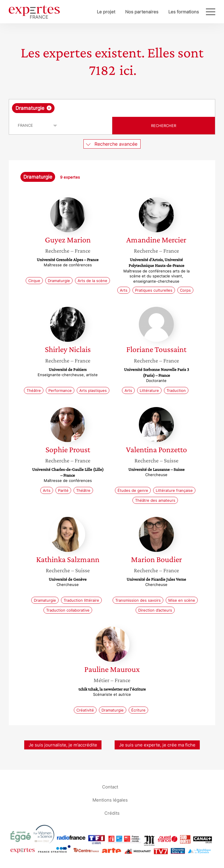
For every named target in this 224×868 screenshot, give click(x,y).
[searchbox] (102, 108)
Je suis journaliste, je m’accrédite (63, 745)
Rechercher (164, 126)
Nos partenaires (142, 12)
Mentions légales (110, 800)
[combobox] (112, 108)
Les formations (184, 12)
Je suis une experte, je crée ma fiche (157, 745)
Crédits (112, 813)
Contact (110, 787)
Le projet (106, 12)
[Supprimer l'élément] (49, 108)
